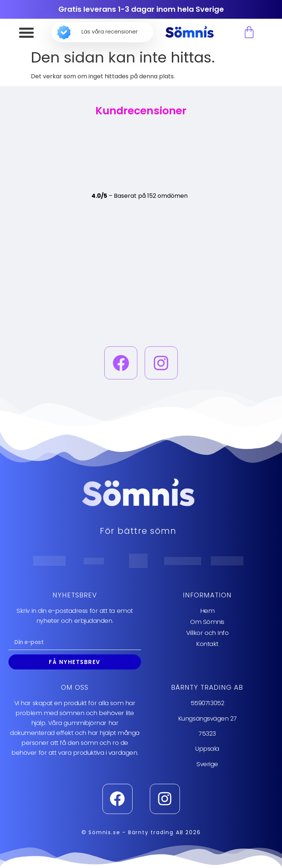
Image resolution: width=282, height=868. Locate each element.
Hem (207, 611)
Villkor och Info (207, 633)
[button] (26, 32)
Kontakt (207, 644)
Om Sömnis (207, 622)
